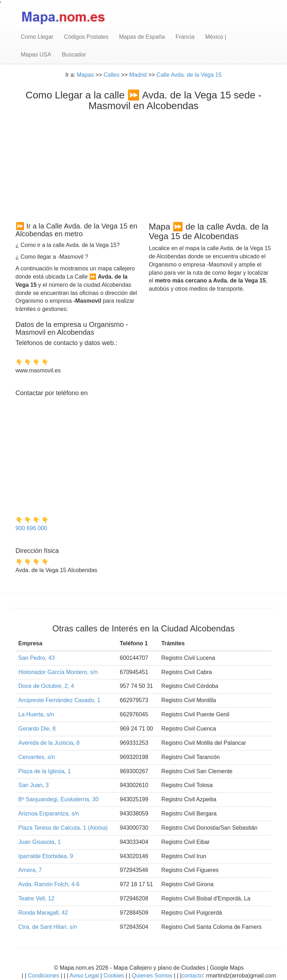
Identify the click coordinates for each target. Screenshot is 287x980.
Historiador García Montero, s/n (58, 672)
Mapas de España (142, 37)
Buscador (74, 55)
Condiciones (43, 976)
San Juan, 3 (34, 785)
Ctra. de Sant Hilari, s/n (48, 927)
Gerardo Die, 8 (37, 729)
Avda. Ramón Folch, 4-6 (49, 884)
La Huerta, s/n (36, 714)
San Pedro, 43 (37, 658)
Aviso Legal (84, 976)
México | (216, 37)
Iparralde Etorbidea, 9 (46, 856)
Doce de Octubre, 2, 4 (46, 686)
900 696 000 (31, 528)
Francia (185, 37)
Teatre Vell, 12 (36, 898)
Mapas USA (36, 55)
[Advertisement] (144, 165)
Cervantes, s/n (37, 757)
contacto (192, 976)
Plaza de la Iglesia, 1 (45, 771)
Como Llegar (37, 37)
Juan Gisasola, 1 (40, 842)
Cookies (115, 976)
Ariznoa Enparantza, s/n (49, 814)
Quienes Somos (152, 976)
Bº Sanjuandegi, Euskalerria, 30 (59, 799)
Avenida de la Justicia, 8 (49, 743)
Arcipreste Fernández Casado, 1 (59, 700)
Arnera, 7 (30, 870)
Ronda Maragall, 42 (43, 913)
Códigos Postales (86, 37)
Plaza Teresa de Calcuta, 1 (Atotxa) (63, 828)
